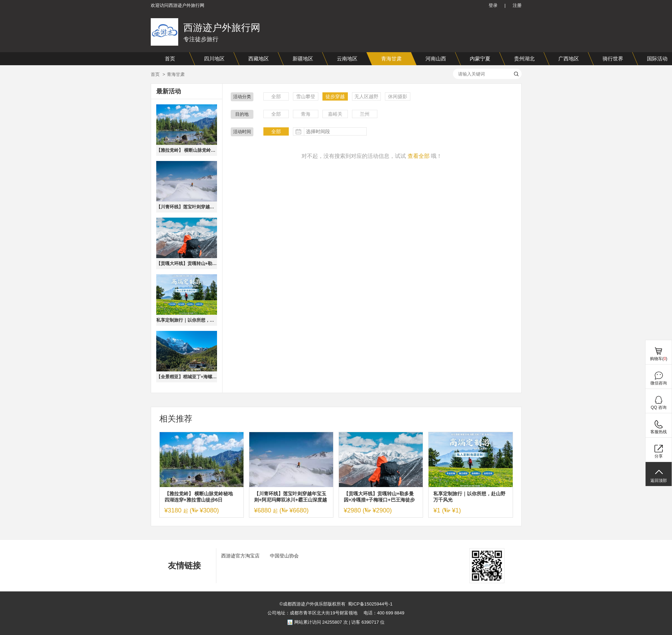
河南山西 (436, 59)
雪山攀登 (306, 96)
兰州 (365, 114)
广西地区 (569, 59)
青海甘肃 (391, 59)
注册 (517, 5)
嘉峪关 (335, 114)
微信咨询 (659, 383)
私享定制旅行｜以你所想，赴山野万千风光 (187, 320)
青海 (306, 114)
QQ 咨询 (659, 407)
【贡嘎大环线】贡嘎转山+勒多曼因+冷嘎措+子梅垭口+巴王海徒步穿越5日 (187, 263)
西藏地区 (259, 59)
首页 (170, 59)
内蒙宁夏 (480, 59)
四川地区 (214, 59)
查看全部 (419, 156)
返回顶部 (659, 481)
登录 (493, 5)
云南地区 (347, 59)
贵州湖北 (524, 59)
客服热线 (659, 432)
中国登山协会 (284, 556)
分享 (659, 456)
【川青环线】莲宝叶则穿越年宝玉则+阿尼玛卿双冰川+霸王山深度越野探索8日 (187, 207)
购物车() (659, 359)
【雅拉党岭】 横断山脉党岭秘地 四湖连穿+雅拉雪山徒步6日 (187, 150)
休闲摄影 (398, 96)
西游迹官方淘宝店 (240, 556)
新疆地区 (303, 59)
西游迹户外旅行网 (222, 28)
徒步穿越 (335, 96)
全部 (276, 96)
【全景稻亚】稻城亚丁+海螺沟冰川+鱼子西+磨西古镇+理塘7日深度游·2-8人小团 (187, 377)
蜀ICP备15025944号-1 (370, 604)
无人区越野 (366, 96)
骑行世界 (613, 59)
